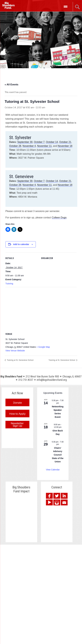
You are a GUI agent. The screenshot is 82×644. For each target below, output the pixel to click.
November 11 (44, 146)
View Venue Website (15, 351)
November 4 (29, 146)
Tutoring (9, 284)
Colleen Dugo (59, 218)
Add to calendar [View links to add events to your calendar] (21, 244)
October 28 (15, 146)
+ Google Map (43, 347)
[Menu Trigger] (66, 6)
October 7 (39, 142)
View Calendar (53, 470)
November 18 (65, 146)
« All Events (12, 85)
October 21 (65, 142)
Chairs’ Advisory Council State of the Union (58, 455)
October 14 (52, 142)
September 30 (25, 142)
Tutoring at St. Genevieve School (20, 360)
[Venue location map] (41, 309)
